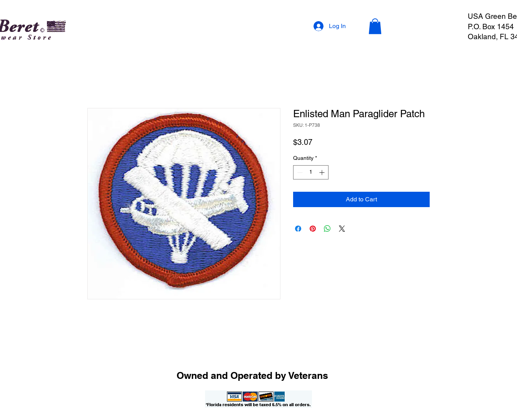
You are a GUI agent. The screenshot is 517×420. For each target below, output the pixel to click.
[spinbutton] (311, 172)
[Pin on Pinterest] (313, 229)
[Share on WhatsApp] (327, 229)
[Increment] (323, 172)
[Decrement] (299, 172)
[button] (375, 26)
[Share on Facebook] (298, 229)
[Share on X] (342, 229)
